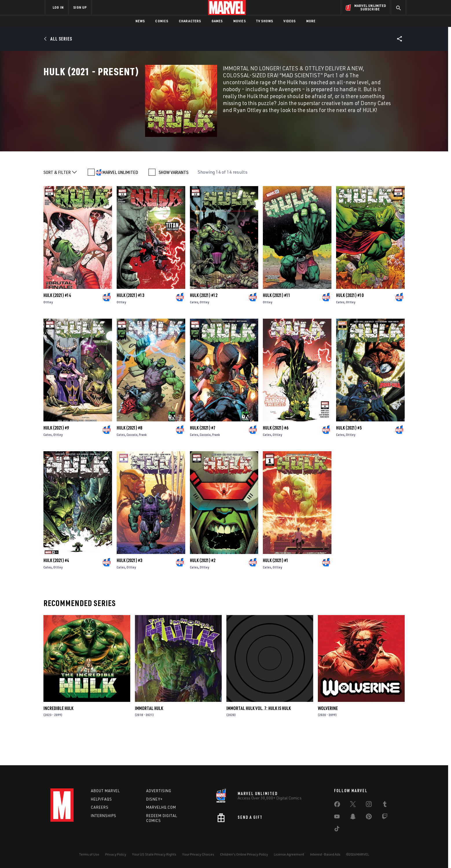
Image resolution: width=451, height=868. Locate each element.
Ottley (48, 331)
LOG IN (58, 7)
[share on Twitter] (353, 805)
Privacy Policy (116, 854)
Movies (240, 21)
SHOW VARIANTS (174, 201)
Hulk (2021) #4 (56, 590)
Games (217, 21)
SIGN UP (80, 7)
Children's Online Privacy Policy (244, 854)
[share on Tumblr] (385, 805)
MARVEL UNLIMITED (120, 201)
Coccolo (132, 464)
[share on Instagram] (369, 805)
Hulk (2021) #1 (276, 590)
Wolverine (328, 737)
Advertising (159, 791)
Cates (194, 331)
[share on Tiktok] (337, 830)
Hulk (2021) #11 (277, 324)
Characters (190, 21)
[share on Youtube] (337, 818)
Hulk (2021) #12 (204, 324)
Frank (143, 464)
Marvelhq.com (161, 807)
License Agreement (289, 854)
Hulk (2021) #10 (350, 324)
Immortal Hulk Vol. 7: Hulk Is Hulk (258, 737)
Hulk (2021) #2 (203, 590)
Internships (104, 816)
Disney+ (154, 799)
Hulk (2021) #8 (129, 457)
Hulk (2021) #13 (130, 324)
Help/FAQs (101, 799)
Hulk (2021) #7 (203, 457)
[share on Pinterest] (369, 818)
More (311, 21)
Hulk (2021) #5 (349, 457)
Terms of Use (89, 854)
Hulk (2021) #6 (276, 457)
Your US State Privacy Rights (154, 854)
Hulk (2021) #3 (129, 590)
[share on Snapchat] (353, 818)
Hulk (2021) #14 (57, 324)
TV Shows (265, 21)
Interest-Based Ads (325, 854)
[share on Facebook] (337, 805)
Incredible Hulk (58, 737)
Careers (100, 807)
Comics (162, 21)
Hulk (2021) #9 (56, 457)
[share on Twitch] (385, 818)
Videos (289, 21)
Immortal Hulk (149, 737)
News (140, 21)
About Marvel (105, 791)
